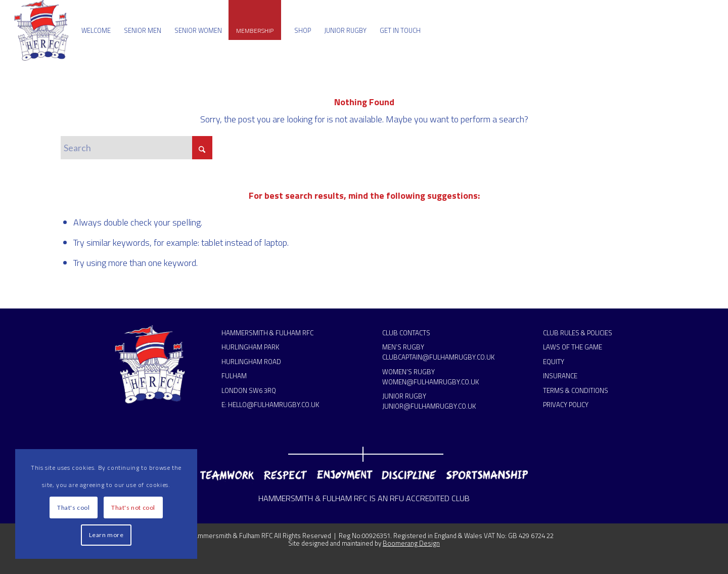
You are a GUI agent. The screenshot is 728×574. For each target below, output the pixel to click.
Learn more (106, 535)
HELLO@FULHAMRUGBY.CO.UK (274, 405)
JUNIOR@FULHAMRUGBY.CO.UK (429, 406)
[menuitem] (96, 30)
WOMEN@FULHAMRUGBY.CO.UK (430, 382)
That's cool (74, 507)
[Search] (136, 148)
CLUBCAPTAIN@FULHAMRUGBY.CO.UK (438, 357)
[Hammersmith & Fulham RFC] (41, 30)
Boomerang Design (411, 543)
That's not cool (133, 507)
